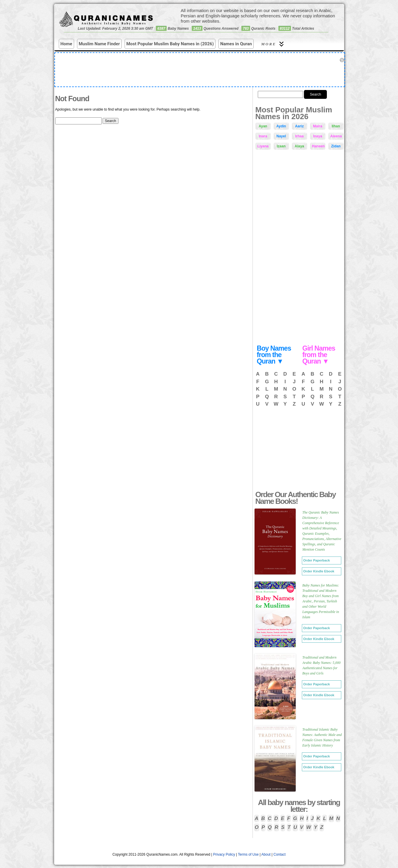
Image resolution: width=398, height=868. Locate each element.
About (266, 854)
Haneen (318, 146)
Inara (263, 136)
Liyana (263, 146)
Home (66, 44)
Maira (318, 126)
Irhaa (299, 136)
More (273, 44)
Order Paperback (317, 560)
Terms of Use (248, 854)
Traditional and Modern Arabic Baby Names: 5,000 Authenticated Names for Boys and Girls (322, 665)
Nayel (281, 136)
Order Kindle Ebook (319, 571)
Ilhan (336, 126)
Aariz (299, 126)
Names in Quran (236, 44)
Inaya (318, 136)
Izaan (281, 146)
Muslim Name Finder (99, 44)
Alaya (299, 146)
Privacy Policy (224, 854)
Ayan (263, 126)
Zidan (336, 146)
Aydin (281, 126)
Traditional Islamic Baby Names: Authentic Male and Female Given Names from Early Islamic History (322, 737)
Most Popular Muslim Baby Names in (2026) (170, 44)
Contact (279, 854)
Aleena (336, 136)
